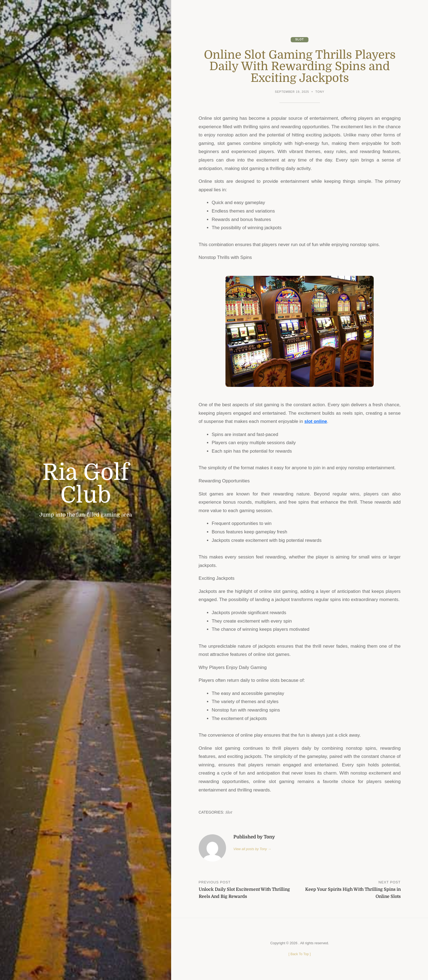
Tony (320, 92)
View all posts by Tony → (253, 849)
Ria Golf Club (86, 484)
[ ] (300, 954)
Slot (299, 40)
